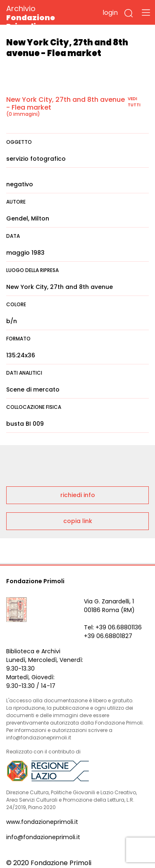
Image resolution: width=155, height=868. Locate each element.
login (110, 13)
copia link (78, 521)
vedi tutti (134, 102)
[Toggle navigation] (146, 12)
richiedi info (78, 495)
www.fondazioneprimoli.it (42, 822)
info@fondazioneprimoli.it (43, 837)
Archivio (45, 17)
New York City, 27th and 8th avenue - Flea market (66, 103)
